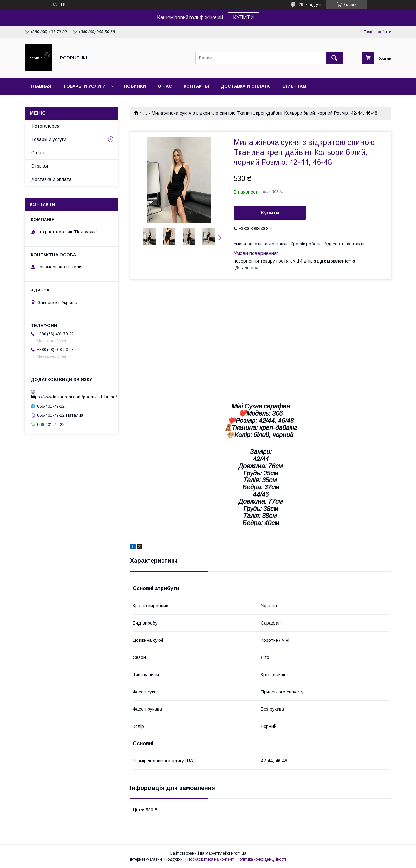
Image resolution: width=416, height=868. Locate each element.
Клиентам (294, 86)
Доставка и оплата (245, 86)
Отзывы (40, 166)
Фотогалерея (45, 126)
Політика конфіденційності (261, 859)
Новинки (135, 86)
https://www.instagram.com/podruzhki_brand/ (74, 397)
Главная (41, 86)
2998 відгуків (311, 5)
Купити (270, 213)
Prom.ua (239, 853)
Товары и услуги (84, 86)
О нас (165, 86)
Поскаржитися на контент (210, 859)
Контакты (196, 86)
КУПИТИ (243, 17)
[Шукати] (334, 58)
